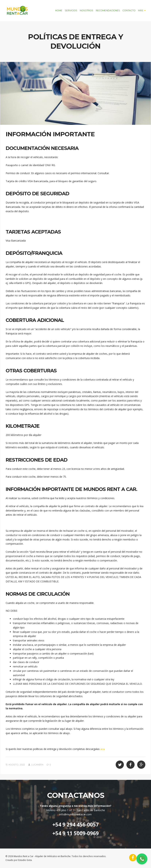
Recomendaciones (108, 10)
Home (59, 10)
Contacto (129, 10)
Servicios (71, 10)
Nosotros (87, 10)
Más (141, 10)
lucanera (37, 765)
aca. (103, 749)
